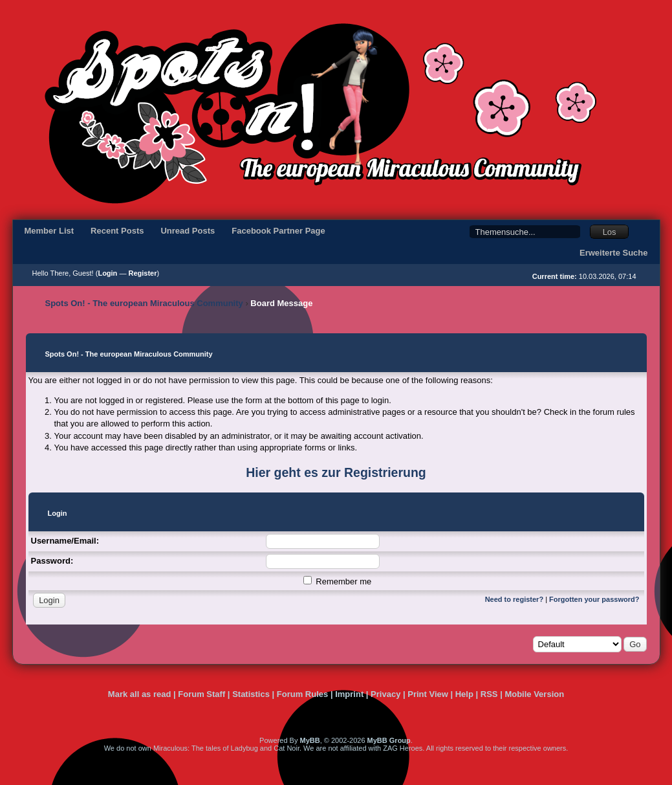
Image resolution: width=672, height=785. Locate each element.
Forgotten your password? (594, 599)
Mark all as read (140, 694)
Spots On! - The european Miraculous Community (144, 303)
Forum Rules (302, 694)
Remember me (338, 581)
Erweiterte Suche (614, 253)
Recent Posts (117, 231)
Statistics (251, 694)
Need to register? (514, 599)
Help (464, 694)
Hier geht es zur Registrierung (336, 472)
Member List (49, 231)
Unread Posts (188, 231)
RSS (489, 694)
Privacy (385, 694)
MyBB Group (389, 740)
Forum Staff (201, 694)
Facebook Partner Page (278, 231)
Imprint (349, 694)
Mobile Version (534, 694)
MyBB (309, 740)
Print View (428, 694)
